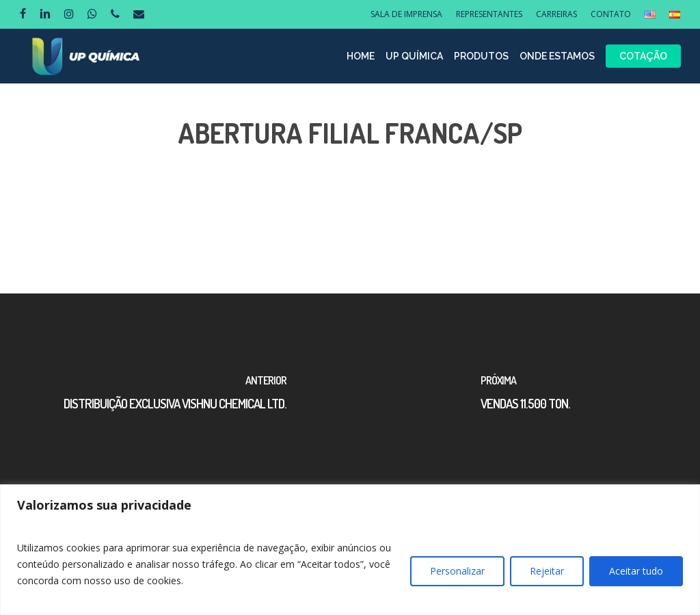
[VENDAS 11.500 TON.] (525, 396)
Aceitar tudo (636, 571)
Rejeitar (547, 571)
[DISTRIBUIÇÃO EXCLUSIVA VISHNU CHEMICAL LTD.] (175, 396)
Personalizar (457, 571)
